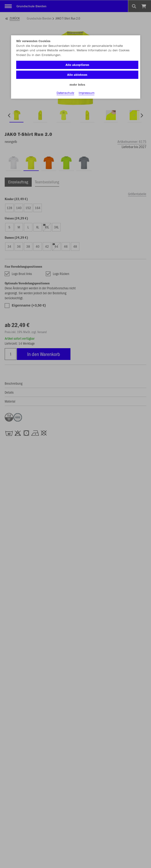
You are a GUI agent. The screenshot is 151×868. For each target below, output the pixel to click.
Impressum (87, 93)
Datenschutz (65, 93)
